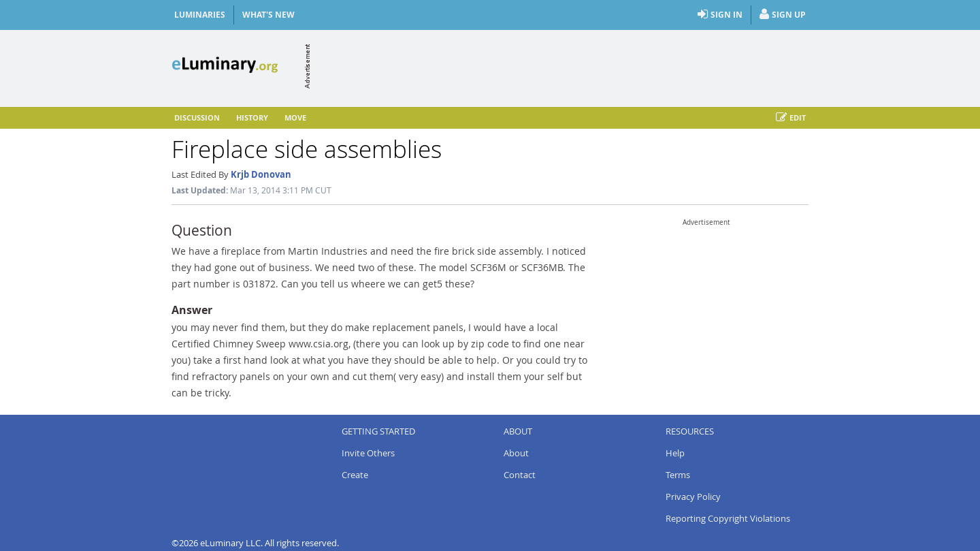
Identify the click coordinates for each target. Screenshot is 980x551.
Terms (678, 475)
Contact (520, 475)
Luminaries (200, 15)
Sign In (720, 15)
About (516, 453)
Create (355, 475)
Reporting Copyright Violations (728, 518)
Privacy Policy (693, 497)
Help (675, 453)
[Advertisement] (561, 66)
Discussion (197, 117)
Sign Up (783, 15)
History (252, 117)
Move (295, 117)
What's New (268, 15)
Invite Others (368, 453)
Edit (791, 118)
